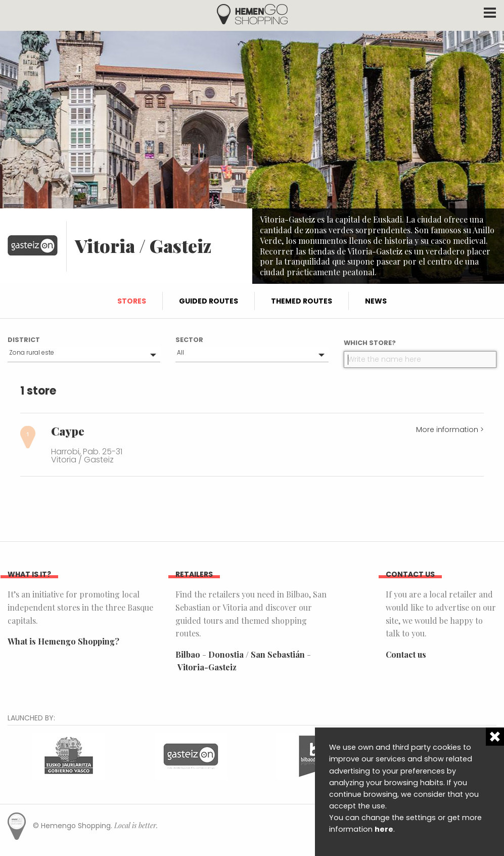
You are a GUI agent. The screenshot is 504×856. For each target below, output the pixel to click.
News (376, 301)
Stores (132, 301)
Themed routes (302, 301)
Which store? (370, 343)
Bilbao (188, 654)
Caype (68, 431)
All (180, 352)
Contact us (406, 654)
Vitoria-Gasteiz (207, 667)
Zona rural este (32, 352)
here (384, 829)
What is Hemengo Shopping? (63, 641)
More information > (450, 430)
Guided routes (209, 301)
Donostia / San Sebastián (257, 654)
